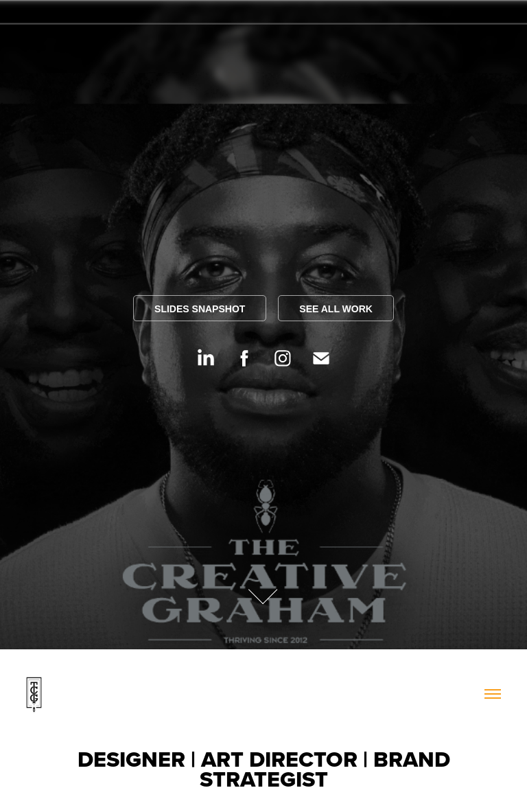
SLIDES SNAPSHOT (200, 309)
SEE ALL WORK (336, 309)
